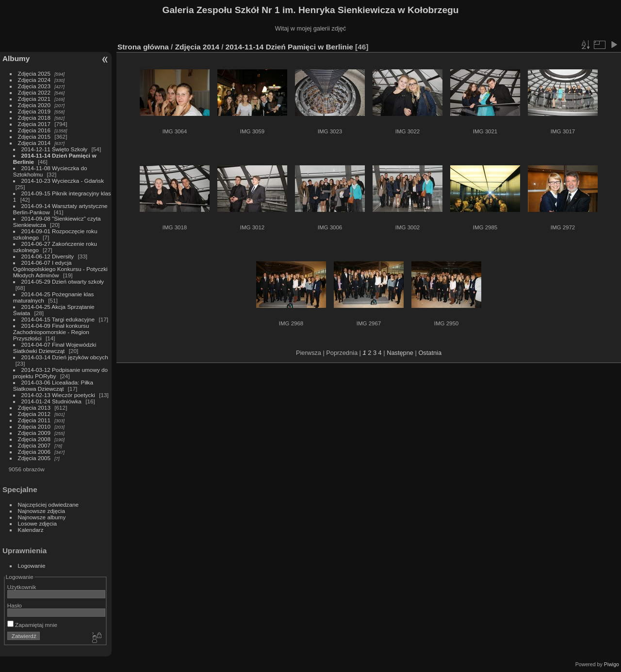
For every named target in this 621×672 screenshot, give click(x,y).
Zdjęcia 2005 (34, 458)
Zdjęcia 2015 (34, 136)
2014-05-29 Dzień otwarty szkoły (63, 281)
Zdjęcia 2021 (34, 99)
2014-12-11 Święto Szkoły (55, 149)
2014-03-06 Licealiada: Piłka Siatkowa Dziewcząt (53, 385)
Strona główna (143, 47)
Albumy (16, 58)
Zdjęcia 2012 (34, 414)
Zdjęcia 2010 (34, 426)
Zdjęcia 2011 (34, 420)
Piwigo (612, 664)
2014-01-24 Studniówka (51, 401)
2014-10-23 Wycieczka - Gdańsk (63, 181)
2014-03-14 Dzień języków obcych (65, 357)
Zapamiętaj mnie (32, 625)
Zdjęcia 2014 (34, 143)
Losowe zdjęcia (37, 523)
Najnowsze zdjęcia (41, 511)
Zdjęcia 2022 (34, 92)
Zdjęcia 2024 (34, 80)
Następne (400, 353)
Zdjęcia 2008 (34, 439)
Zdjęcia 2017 (34, 124)
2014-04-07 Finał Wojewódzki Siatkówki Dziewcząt (55, 348)
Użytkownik (22, 587)
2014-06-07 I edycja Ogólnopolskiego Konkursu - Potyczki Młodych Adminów (60, 269)
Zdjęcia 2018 (34, 118)
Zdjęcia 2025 (34, 73)
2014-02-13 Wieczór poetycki (58, 395)
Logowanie (32, 566)
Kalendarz (31, 530)
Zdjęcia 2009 (34, 433)
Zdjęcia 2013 (34, 408)
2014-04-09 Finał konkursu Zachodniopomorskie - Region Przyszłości (51, 332)
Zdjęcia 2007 (34, 445)
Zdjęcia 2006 (34, 452)
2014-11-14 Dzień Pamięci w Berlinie (289, 47)
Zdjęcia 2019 (34, 111)
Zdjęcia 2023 (34, 86)
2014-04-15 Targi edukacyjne (58, 319)
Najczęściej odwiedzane (49, 504)
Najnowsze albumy (42, 517)
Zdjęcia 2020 (34, 105)
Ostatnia (430, 353)
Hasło (15, 605)
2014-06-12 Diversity (48, 256)
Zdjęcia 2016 (34, 130)
